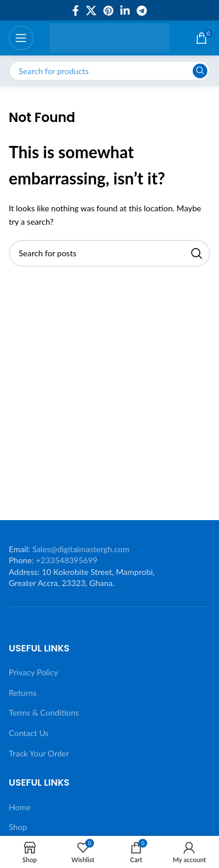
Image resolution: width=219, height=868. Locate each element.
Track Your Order (39, 753)
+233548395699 (67, 560)
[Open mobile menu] (21, 38)
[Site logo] (109, 37)
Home (20, 807)
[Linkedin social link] (125, 11)
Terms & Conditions (44, 712)
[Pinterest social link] (108, 11)
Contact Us (29, 733)
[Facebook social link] (76, 11)
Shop (18, 827)
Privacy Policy (33, 672)
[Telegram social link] (142, 11)
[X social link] (91, 11)
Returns (22, 693)
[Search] (109, 71)
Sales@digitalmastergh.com (81, 549)
